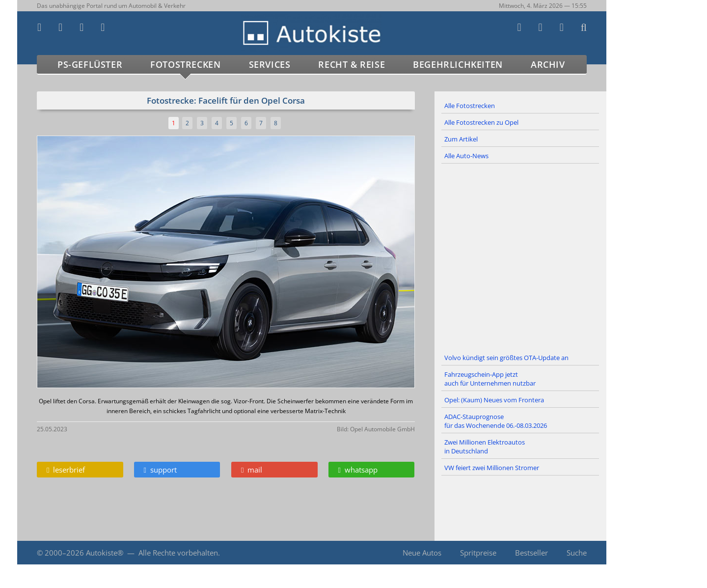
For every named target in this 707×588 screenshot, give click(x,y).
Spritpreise (478, 553)
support (160, 470)
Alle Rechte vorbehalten (178, 553)
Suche (577, 553)
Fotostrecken (185, 64)
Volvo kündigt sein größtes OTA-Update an (506, 358)
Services (270, 64)
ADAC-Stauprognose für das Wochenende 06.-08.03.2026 (496, 421)
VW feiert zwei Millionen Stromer (492, 468)
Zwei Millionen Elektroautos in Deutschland (485, 447)
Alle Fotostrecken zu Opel (481, 122)
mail (252, 470)
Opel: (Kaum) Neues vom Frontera (494, 400)
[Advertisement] (520, 257)
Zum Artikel (461, 139)
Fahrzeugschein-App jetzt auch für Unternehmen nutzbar (490, 379)
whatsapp (358, 470)
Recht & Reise (352, 64)
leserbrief (66, 470)
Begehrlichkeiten (458, 64)
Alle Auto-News (466, 156)
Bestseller (531, 553)
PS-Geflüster (90, 64)
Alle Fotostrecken (470, 106)
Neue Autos (422, 553)
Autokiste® (105, 553)
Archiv (548, 64)
